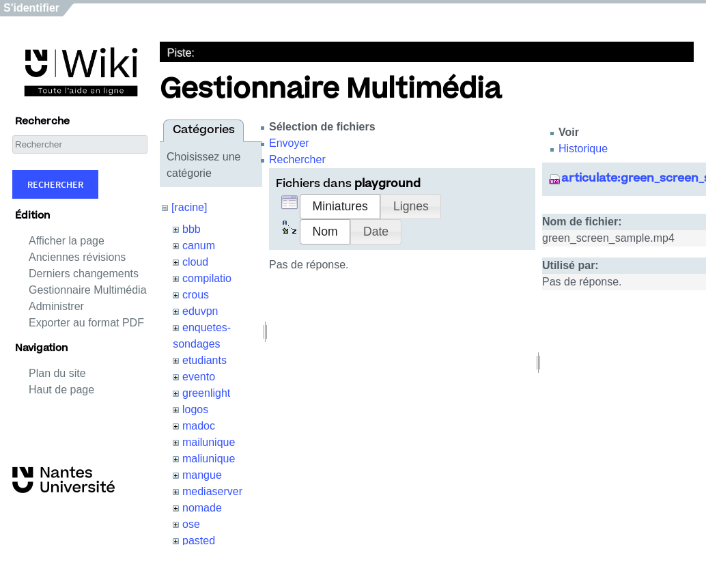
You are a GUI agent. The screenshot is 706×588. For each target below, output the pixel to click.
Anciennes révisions (77, 257)
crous (196, 295)
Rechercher (55, 184)
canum (199, 246)
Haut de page (61, 390)
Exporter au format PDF (86, 323)
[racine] (189, 207)
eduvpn (200, 311)
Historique (583, 149)
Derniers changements (84, 274)
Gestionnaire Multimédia (88, 290)
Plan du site (57, 373)
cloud (195, 262)
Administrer (56, 306)
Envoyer (289, 143)
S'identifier (31, 8)
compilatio (207, 278)
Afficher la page (67, 241)
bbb (192, 229)
